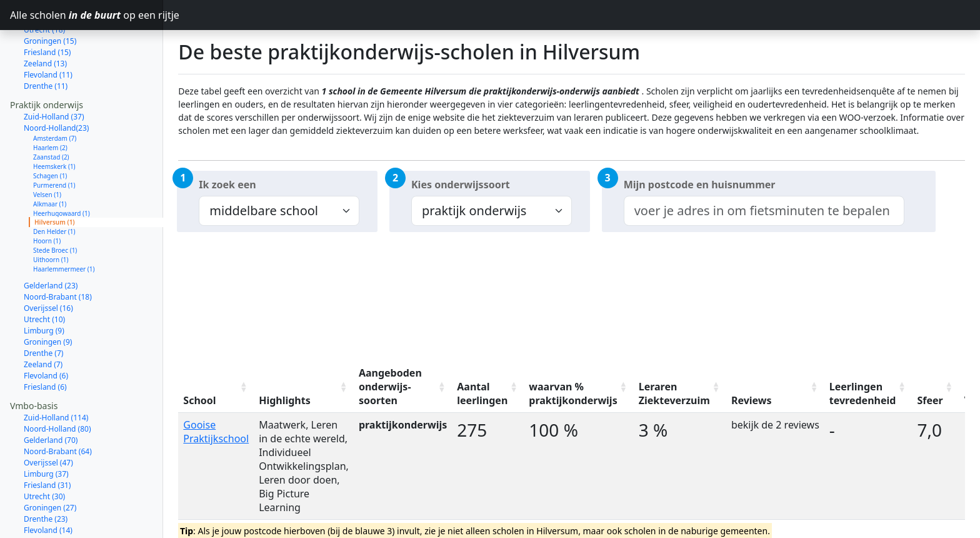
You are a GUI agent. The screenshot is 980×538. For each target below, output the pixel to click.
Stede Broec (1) (55, 206)
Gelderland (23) (51, 241)
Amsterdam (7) (55, 94)
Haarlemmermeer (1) (64, 225)
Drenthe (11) (46, 42)
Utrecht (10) (44, 275)
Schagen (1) (50, 131)
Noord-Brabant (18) (58, 252)
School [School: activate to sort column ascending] (199, 400)
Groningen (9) (48, 297)
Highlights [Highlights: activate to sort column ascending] (285, 400)
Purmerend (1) (54, 141)
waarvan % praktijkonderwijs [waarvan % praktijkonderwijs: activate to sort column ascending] (573, 393)
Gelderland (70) (51, 396)
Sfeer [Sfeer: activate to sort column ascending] (930, 400)
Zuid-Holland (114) (56, 373)
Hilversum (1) (55, 178)
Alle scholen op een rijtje (87, 15)
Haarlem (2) (50, 103)
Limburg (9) (44, 286)
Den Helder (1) (54, 187)
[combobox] (764, 211)
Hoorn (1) (47, 196)
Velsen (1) (47, 150)
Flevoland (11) (48, 30)
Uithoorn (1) (51, 215)
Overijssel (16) (48, 264)
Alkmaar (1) (50, 160)
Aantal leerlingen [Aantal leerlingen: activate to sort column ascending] (482, 393)
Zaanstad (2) (51, 113)
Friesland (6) (45, 343)
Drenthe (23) (46, 475)
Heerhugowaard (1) (62, 169)
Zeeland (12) (45, 497)
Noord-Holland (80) (57, 384)
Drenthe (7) (43, 309)
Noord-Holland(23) (56, 84)
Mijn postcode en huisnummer (700, 185)
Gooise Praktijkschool (216, 432)
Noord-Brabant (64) (58, 407)
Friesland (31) (47, 441)
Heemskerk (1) (54, 122)
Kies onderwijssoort (461, 185)
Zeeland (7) (43, 320)
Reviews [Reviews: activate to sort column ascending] (752, 400)
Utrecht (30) (44, 452)
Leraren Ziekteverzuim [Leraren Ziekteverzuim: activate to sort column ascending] (674, 393)
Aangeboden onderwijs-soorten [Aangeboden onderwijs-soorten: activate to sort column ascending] (390, 387)
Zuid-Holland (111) (56, 528)
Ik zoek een (227, 185)
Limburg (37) (46, 429)
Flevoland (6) (46, 331)
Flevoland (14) (48, 486)
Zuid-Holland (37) (54, 72)
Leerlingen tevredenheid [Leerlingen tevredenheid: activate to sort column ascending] (863, 393)
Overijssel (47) (48, 418)
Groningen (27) (50, 463)
